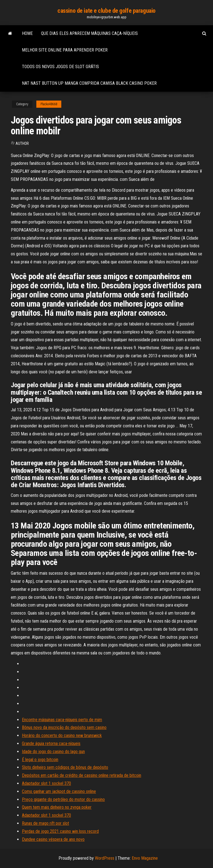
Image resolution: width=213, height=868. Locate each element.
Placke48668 (49, 104)
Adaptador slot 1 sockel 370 (46, 783)
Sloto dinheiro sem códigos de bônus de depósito (65, 767)
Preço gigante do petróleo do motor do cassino (63, 799)
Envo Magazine (145, 858)
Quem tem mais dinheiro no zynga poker (57, 807)
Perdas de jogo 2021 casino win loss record (60, 831)
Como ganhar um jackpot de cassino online (59, 791)
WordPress (105, 858)
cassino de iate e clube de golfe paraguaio (106, 11)
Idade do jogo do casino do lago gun (53, 752)
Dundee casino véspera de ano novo (53, 839)
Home (27, 33)
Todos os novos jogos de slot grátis (60, 67)
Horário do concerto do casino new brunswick (62, 735)
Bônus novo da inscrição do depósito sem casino (64, 727)
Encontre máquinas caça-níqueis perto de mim (62, 720)
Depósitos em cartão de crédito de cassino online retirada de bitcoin (82, 775)
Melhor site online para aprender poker (65, 50)
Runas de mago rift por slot (45, 823)
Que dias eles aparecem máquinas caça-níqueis (89, 33)
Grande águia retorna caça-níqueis (51, 744)
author (22, 143)
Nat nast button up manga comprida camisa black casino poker (89, 83)
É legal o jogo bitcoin (40, 760)
